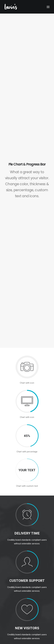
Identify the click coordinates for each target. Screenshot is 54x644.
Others (9, 560)
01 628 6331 (10, 612)
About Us (9, 567)
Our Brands (10, 547)
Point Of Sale (11, 563)
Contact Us (10, 570)
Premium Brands (13, 550)
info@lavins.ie (11, 608)
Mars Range (11, 557)
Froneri (9, 553)
